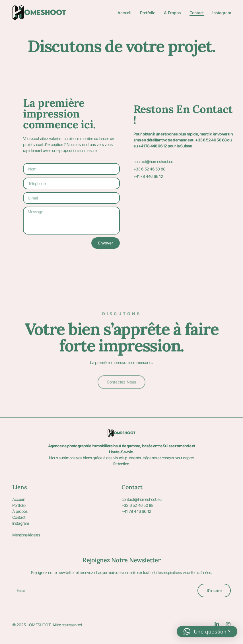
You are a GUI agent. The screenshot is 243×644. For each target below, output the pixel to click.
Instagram (222, 13)
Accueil (124, 13)
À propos (172, 13)
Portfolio (148, 13)
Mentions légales (26, 535)
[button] (207, 631)
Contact (197, 13)
